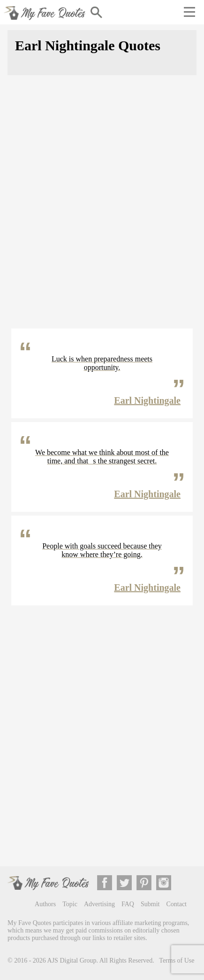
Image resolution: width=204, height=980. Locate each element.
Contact (176, 904)
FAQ (128, 904)
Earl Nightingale (147, 400)
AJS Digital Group (72, 960)
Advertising (99, 904)
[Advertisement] (102, 208)
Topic (70, 904)
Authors (45, 904)
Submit (150, 904)
